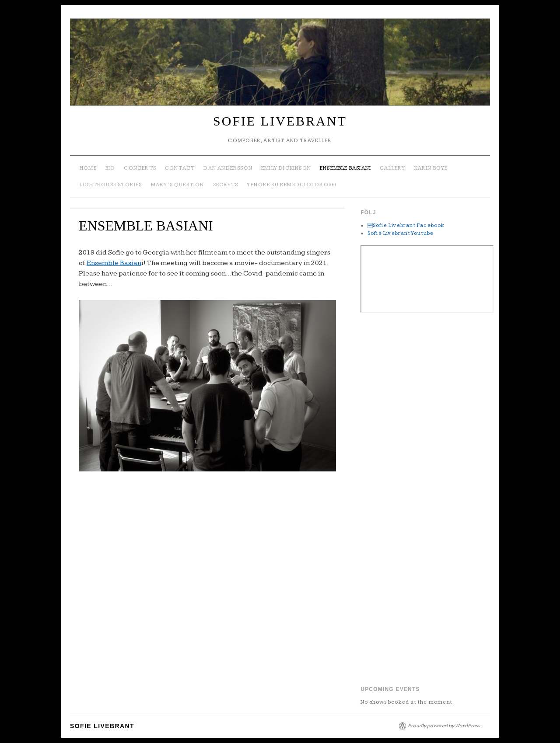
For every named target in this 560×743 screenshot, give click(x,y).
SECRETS (226, 185)
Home (88, 168)
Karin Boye (431, 168)
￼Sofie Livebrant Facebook (406, 225)
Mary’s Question (178, 185)
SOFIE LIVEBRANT (280, 121)
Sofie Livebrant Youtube (401, 233)
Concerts (140, 168)
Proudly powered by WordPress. (444, 726)
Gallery (392, 168)
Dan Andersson (228, 168)
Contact (180, 168)
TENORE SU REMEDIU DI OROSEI (292, 185)
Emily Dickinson (286, 168)
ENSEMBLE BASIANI (345, 168)
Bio (110, 168)
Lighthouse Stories (111, 185)
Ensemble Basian (114, 263)
